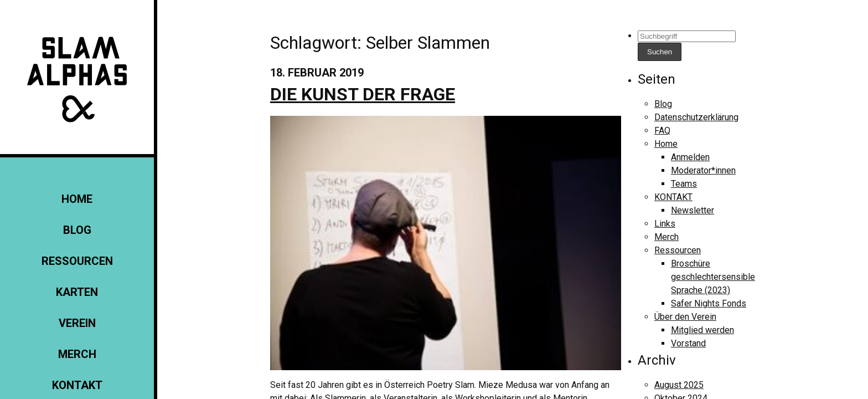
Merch (77, 354)
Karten (77, 292)
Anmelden (690, 157)
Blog (77, 230)
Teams (684, 184)
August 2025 (679, 385)
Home (77, 199)
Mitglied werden (702, 330)
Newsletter (693, 210)
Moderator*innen (703, 170)
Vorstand (688, 343)
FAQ (662, 131)
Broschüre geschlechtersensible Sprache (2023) (713, 277)
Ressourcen (77, 261)
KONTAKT (77, 385)
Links (665, 224)
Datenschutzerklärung (696, 117)
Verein (77, 323)
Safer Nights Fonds (709, 303)
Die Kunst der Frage (363, 94)
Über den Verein (685, 317)
